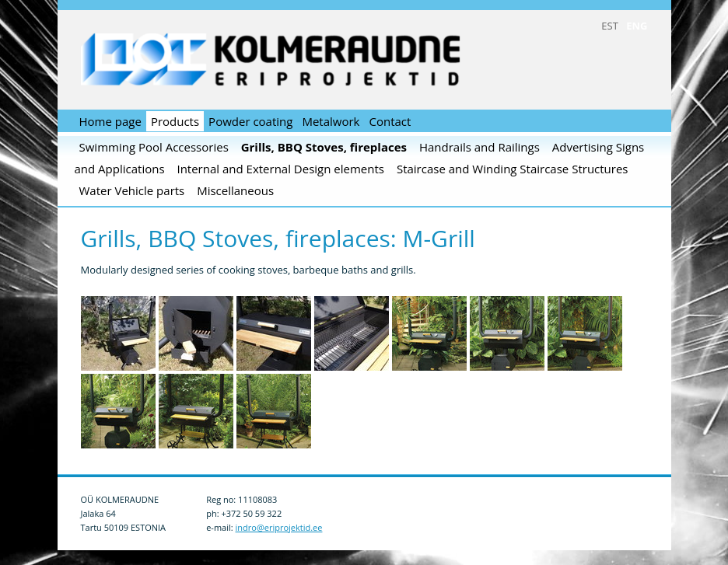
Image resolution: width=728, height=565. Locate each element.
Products (175, 121)
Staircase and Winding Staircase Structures (513, 169)
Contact (390, 121)
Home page (110, 121)
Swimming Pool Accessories (154, 147)
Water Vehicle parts (132, 190)
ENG (637, 26)
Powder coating (250, 121)
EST (610, 26)
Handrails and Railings (479, 147)
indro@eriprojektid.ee (279, 527)
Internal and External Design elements (280, 169)
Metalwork (331, 121)
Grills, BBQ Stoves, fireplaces (324, 147)
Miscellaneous (235, 190)
